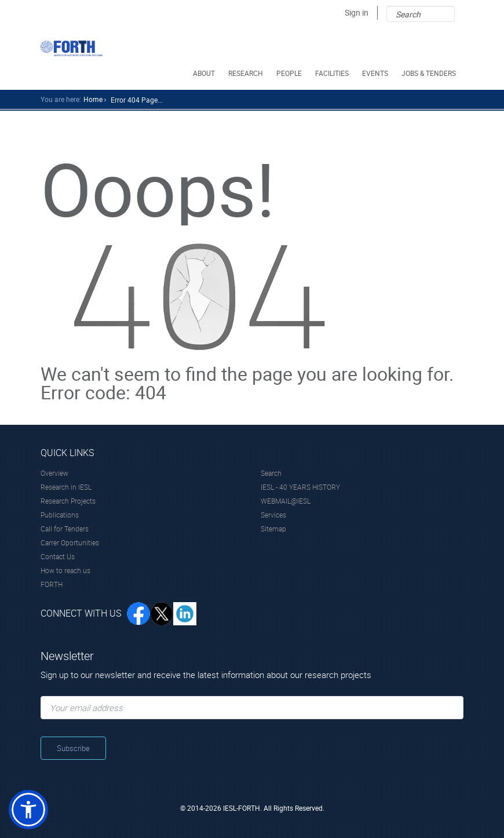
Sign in (357, 12)
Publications (60, 515)
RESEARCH (246, 73)
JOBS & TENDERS (430, 73)
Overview (54, 473)
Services (273, 515)
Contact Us (58, 556)
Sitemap (273, 529)
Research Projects (68, 501)
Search (271, 473)
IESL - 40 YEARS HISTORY (300, 487)
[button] (28, 810)
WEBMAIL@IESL (286, 501)
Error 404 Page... (137, 100)
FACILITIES (333, 73)
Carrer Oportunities (70, 542)
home (93, 99)
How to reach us (65, 570)
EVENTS (376, 73)
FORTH (52, 584)
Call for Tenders (65, 529)
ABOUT (205, 73)
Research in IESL (66, 487)
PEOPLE (290, 73)
